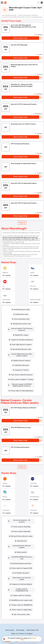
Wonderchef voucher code (22, 324)
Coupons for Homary (22, 368)
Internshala (6, 300)
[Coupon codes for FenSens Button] (21, 585)
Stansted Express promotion (22, 556)
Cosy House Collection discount (22, 373)
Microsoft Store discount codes (22, 533)
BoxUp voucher (22, 547)
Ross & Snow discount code (22, 347)
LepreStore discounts (22, 363)
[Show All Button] (22, 465)
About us (14, 623)
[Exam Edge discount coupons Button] (21, 343)
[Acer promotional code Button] (21, 319)
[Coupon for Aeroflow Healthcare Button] (21, 338)
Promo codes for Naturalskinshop (22, 389)
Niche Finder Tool (32, 619)
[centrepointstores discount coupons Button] (21, 542)
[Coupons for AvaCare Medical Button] (21, 575)
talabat (5, 481)
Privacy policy (23, 633)
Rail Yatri (33, 286)
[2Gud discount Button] (21, 537)
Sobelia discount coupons (22, 359)
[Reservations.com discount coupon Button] (21, 570)
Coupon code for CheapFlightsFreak (22, 580)
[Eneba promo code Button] (21, 314)
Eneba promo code (22, 314)
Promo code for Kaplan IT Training (22, 378)
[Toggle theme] (42, 3)
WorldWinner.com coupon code (22, 589)
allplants (5, 273)
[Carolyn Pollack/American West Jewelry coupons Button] (21, 353)
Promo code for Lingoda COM (22, 561)
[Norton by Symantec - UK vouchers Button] (21, 518)
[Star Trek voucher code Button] (21, 604)
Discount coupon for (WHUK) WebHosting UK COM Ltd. (22, 383)
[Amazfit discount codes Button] (21, 310)
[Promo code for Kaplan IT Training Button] (21, 378)
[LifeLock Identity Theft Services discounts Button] (21, 328)
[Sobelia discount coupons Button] (21, 359)
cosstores (6, 508)
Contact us (22, 623)
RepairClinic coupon (22, 333)
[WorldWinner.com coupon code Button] (21, 589)
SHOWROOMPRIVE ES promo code (22, 552)
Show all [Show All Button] (22, 223)
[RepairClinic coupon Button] (21, 333)
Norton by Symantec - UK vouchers (22, 518)
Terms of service (32, 633)
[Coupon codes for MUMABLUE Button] (21, 594)
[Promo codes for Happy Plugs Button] (21, 599)
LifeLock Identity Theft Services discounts (22, 328)
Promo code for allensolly (22, 528)
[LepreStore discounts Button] (21, 363)
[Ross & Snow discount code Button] (21, 347)
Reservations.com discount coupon (22, 570)
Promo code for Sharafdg (22, 523)
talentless (33, 508)
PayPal (32, 273)
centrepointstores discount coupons (22, 542)
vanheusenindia (35, 300)
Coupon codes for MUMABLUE (22, 594)
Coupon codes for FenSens (22, 585)
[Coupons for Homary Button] (21, 368)
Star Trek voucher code (22, 604)
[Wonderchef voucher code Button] (21, 324)
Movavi (5, 495)
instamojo (33, 481)
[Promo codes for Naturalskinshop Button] (21, 389)
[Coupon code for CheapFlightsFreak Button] (21, 580)
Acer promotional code (22, 319)
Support (30, 623)
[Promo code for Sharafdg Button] (21, 523)
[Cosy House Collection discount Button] (21, 373)
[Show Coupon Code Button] (20, 38)
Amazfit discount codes (22, 310)
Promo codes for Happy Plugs (22, 599)
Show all (22, 465)
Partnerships (20, 619)
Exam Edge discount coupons (22, 343)
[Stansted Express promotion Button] (21, 556)
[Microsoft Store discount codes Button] (21, 533)
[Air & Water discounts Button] (21, 566)
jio (3, 286)
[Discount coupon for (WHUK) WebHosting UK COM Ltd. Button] (21, 383)
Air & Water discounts (22, 566)
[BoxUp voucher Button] (21, 547)
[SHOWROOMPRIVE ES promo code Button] (21, 552)
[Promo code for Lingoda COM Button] (21, 561)
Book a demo (10, 619)
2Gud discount (22, 537)
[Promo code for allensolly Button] (21, 528)
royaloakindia (35, 495)
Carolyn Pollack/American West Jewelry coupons (22, 353)
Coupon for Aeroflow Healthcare (22, 338)
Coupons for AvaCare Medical (22, 575)
